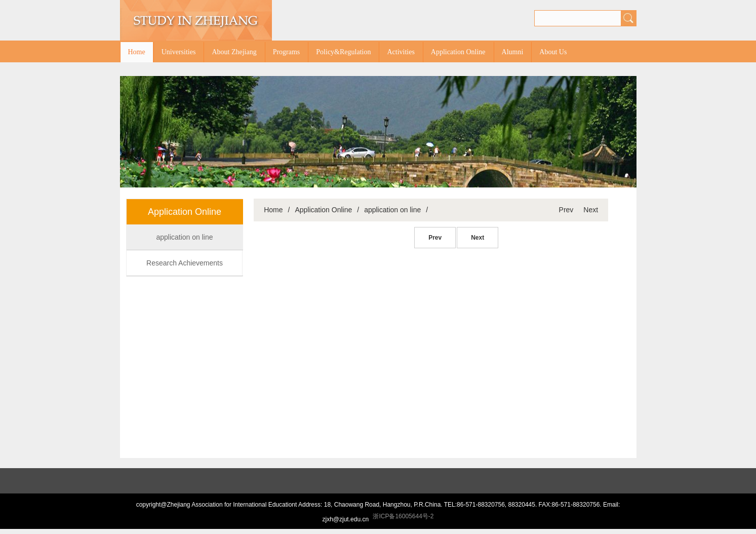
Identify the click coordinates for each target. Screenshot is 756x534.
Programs (287, 52)
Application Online (458, 52)
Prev (566, 210)
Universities (179, 52)
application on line (184, 237)
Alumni (513, 52)
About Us (553, 52)
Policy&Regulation (343, 52)
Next (591, 210)
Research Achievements (185, 263)
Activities (401, 52)
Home (137, 52)
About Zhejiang (234, 52)
